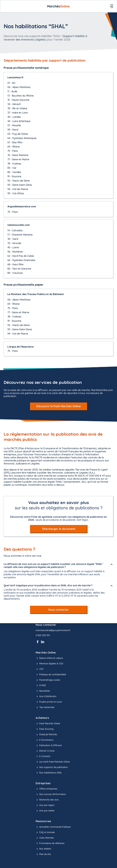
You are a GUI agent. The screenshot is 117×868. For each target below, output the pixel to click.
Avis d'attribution (46, 696)
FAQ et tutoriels (45, 832)
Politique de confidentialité (51, 675)
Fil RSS (41, 686)
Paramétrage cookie (48, 680)
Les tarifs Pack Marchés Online (53, 762)
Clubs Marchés (45, 838)
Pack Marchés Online (48, 724)
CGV (40, 669)
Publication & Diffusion (49, 746)
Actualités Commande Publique (53, 827)
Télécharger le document (58, 529)
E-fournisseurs (45, 740)
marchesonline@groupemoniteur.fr (53, 630)
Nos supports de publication (52, 767)
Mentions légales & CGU (49, 664)
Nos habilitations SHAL (49, 773)
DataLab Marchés (46, 735)
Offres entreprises (46, 789)
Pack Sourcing (45, 729)
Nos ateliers (43, 849)
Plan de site (43, 854)
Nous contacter (59, 610)
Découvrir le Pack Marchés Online (59, 406)
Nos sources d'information (51, 794)
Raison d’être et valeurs (49, 658)
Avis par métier (45, 811)
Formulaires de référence (50, 843)
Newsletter (43, 691)
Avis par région (45, 805)
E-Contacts (43, 756)
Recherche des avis (47, 800)
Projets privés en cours (49, 702)
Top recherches (45, 707)
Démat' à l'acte (45, 751)
